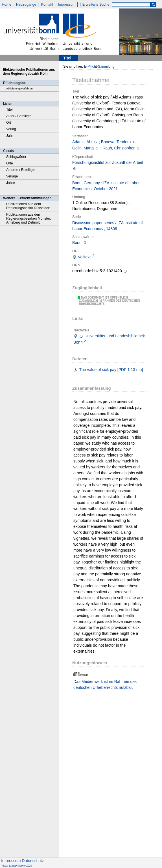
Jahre (10, 183)
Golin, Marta (83, 148)
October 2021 (106, 189)
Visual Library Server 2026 (17, 866)
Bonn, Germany (86, 183)
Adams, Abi (82, 142)
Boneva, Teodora (116, 142)
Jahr (10, 136)
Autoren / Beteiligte (21, 170)
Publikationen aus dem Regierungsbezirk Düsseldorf (28, 206)
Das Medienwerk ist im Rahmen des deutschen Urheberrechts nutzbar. (105, 684)
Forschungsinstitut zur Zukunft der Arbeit (108, 162)
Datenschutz (33, 861)
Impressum (67, 5)
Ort (9, 123)
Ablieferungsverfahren (19, 88)
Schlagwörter (16, 157)
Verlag (11, 129)
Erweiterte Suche (96, 5)
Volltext (84, 257)
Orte (10, 163)
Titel (9, 110)
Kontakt (47, 5)
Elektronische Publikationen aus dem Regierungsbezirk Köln (29, 72)
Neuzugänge (26, 5)
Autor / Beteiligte (19, 116)
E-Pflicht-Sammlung (99, 67)
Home (6, 5)
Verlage (12, 176)
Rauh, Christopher (119, 148)
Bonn (77, 243)
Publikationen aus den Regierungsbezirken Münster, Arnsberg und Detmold (29, 218)
